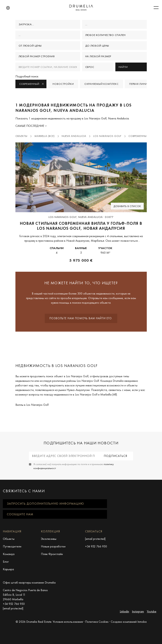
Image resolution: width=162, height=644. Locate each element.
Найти (123, 67)
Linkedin (124, 611)
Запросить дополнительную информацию (45, 504)
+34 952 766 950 (96, 546)
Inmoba (142, 622)
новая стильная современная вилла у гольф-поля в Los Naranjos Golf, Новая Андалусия (81, 226)
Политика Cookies (97, 622)
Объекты (21, 136)
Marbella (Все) (45, 136)
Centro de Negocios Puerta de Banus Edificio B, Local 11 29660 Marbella (25, 595)
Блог (6, 562)
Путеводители (12, 546)
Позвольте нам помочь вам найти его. (81, 318)
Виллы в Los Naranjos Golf (32, 405)
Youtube (152, 611)
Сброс (90, 67)
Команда (9, 554)
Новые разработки (53, 546)
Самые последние (30, 126)
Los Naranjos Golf (107, 136)
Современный (32, 84)
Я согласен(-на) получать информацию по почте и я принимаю (74, 466)
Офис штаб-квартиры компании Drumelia (29, 582)
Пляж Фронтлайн (52, 554)
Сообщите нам (20, 514)
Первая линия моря (143, 84)
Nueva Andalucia (74, 136)
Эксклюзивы (49, 539)
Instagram (138, 611)
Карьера (8, 569)
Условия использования (68, 622)
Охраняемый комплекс (101, 84)
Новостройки (63, 84)
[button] (8, 8)
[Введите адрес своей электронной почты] (63, 456)
